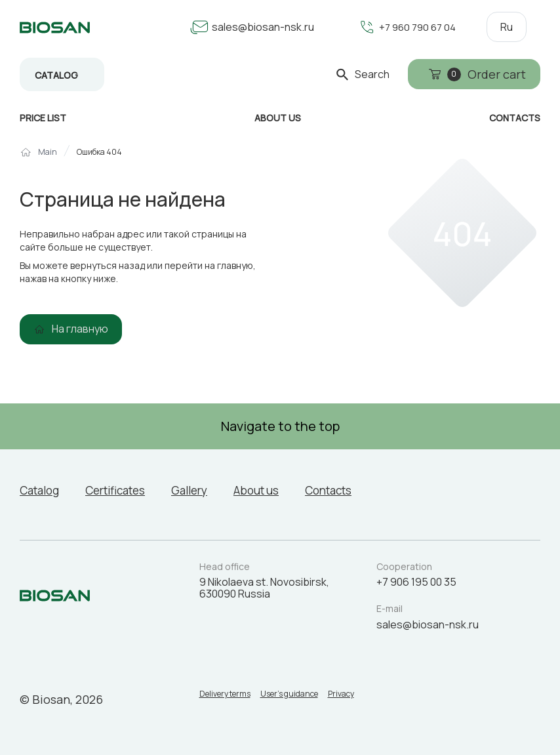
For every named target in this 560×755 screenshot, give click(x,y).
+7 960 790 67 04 (415, 27)
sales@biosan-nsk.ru (258, 27)
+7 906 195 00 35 (416, 582)
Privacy (361, 697)
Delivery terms (225, 697)
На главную (80, 329)
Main (48, 152)
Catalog (56, 75)
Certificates (124, 490)
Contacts (351, 490)
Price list (43, 118)
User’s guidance (299, 697)
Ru (507, 27)
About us (274, 490)
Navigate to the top (280, 426)
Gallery (204, 490)
